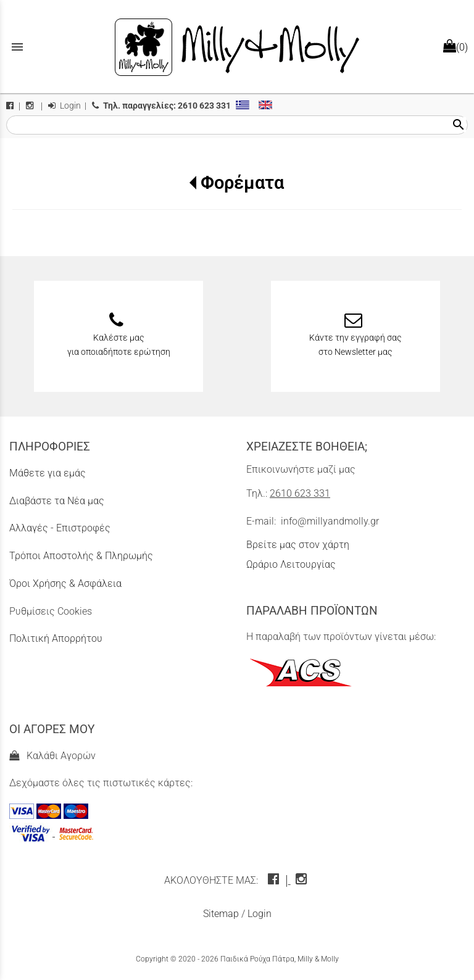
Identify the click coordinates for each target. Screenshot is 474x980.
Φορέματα (242, 183)
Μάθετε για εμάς (48, 473)
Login (64, 106)
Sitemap (221, 914)
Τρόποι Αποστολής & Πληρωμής (81, 556)
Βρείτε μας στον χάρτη (298, 545)
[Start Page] (237, 47)
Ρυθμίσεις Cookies (51, 611)
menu (17, 47)
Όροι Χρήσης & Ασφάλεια (65, 583)
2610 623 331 (300, 493)
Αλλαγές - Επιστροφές (60, 528)
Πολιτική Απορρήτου (56, 638)
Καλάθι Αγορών (52, 756)
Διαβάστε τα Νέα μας (57, 501)
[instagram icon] (303, 880)
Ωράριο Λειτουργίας (291, 564)
